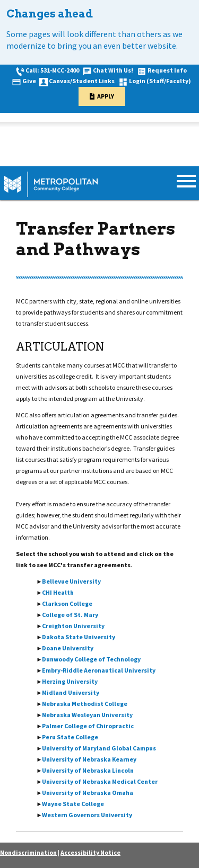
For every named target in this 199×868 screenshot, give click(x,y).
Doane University (68, 648)
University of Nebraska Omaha (88, 793)
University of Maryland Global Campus (99, 748)
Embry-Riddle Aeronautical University (99, 670)
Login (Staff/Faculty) (160, 81)
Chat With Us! (113, 70)
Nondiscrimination (28, 852)
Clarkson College (67, 603)
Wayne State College (73, 804)
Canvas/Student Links (82, 81)
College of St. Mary (70, 615)
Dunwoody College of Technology (91, 659)
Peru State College (70, 737)
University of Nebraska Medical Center (100, 781)
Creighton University (73, 626)
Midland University (71, 692)
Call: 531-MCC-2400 (52, 70)
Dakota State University (79, 637)
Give (29, 81)
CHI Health (58, 592)
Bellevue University (71, 581)
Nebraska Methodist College (85, 704)
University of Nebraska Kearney (89, 759)
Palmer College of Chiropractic (88, 726)
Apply (106, 96)
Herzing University (70, 681)
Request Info (167, 70)
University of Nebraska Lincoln (88, 770)
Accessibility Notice (90, 852)
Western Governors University (87, 815)
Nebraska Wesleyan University (87, 715)
